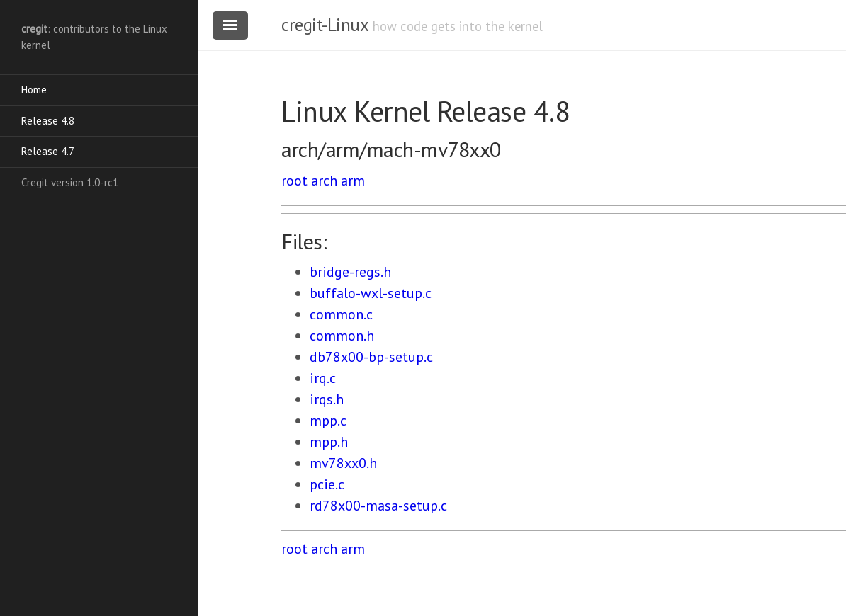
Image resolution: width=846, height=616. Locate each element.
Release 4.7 (48, 151)
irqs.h (327, 399)
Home (34, 90)
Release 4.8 (48, 121)
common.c (341, 314)
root (294, 181)
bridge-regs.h (350, 272)
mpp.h (329, 442)
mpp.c (328, 421)
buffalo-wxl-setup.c (371, 293)
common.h (342, 336)
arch (324, 181)
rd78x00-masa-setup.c (378, 506)
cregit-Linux (325, 25)
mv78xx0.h (343, 463)
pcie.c (327, 484)
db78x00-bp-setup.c (371, 357)
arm (353, 181)
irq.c (323, 378)
